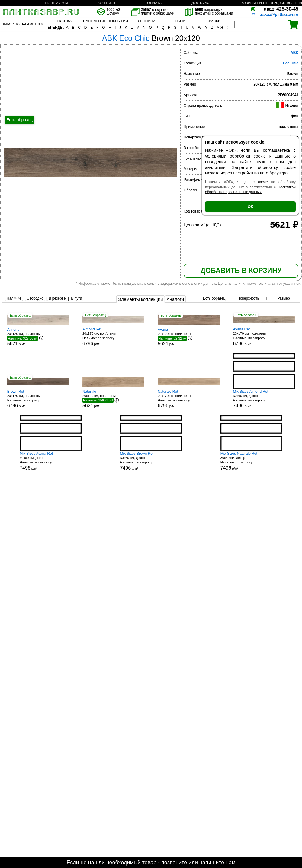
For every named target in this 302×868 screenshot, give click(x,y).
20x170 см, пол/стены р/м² (113, 337)
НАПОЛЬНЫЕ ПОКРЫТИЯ (106, 21)
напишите (212, 863)
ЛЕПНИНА (146, 21)
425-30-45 (281, 9)
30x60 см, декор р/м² (264, 399)
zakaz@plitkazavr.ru (279, 14)
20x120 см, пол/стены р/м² (38, 337)
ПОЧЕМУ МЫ (56, 3)
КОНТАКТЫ (108, 3)
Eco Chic (291, 63)
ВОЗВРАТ (249, 3)
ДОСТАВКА (201, 3)
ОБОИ (180, 21)
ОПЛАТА (154, 3)
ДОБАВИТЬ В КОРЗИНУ (241, 271)
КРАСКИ (214, 21)
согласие (260, 182)
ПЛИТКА (64, 21)
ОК (250, 207)
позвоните (174, 863)
